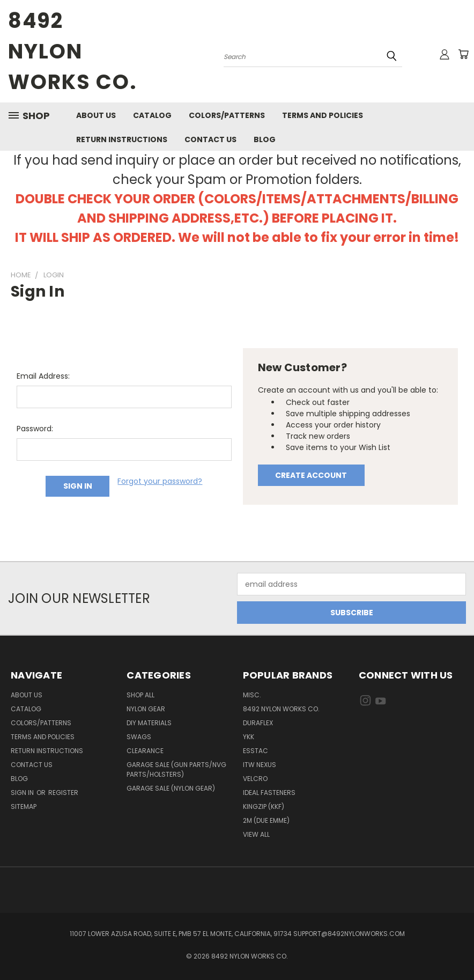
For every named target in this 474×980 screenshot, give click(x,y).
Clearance (145, 751)
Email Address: (43, 376)
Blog (265, 139)
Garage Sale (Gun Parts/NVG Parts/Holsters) (176, 769)
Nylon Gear (146, 709)
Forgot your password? (160, 481)
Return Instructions (122, 139)
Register (63, 793)
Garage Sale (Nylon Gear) (171, 788)
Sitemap (24, 806)
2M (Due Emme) (266, 820)
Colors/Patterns (227, 115)
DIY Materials (149, 723)
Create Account (311, 475)
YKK (249, 737)
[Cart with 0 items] (463, 54)
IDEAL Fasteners (269, 793)
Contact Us (210, 139)
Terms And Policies (323, 115)
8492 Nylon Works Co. (281, 709)
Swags (139, 737)
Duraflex (258, 723)
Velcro (255, 779)
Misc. (252, 695)
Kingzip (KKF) (264, 806)
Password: (35, 429)
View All (256, 834)
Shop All (140, 695)
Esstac (255, 751)
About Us (96, 115)
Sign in (23, 793)
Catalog (152, 115)
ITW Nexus (260, 765)
